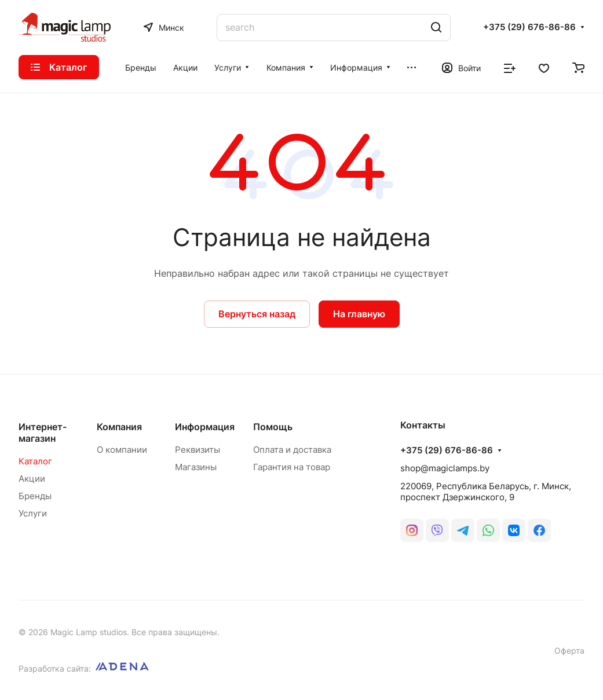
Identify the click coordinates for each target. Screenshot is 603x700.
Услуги (33, 513)
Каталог (35, 461)
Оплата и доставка (292, 450)
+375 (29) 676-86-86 (529, 27)
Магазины (196, 467)
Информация (205, 427)
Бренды (35, 496)
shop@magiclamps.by (445, 468)
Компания (119, 427)
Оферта (569, 650)
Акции (32, 479)
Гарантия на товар (292, 467)
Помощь (273, 427)
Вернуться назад (257, 314)
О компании (122, 450)
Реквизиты (198, 450)
